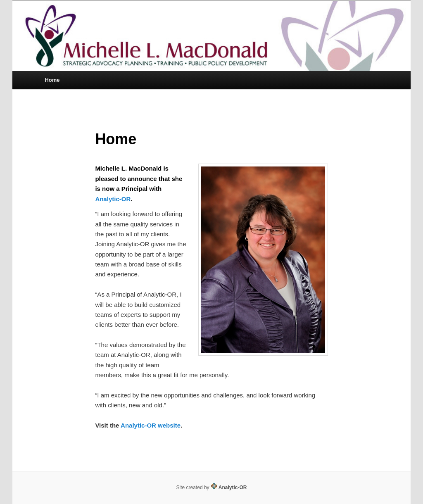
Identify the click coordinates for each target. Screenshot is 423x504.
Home (52, 80)
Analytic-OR (113, 199)
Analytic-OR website (151, 425)
